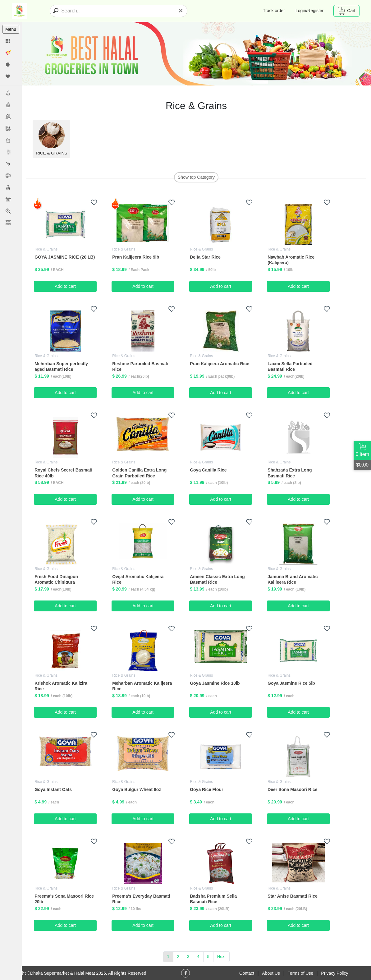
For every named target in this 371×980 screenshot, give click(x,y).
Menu (11, 29)
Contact (247, 973)
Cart (346, 11)
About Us (271, 973)
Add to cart (66, 286)
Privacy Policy (334, 973)
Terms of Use (300, 973)
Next (221, 956)
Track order (274, 11)
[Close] (181, 11)
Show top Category (196, 177)
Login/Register (309, 11)
